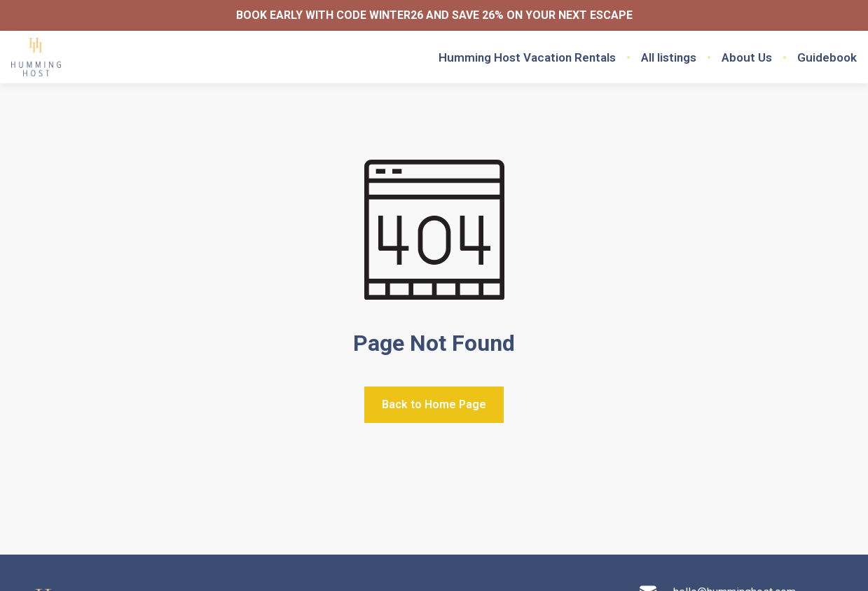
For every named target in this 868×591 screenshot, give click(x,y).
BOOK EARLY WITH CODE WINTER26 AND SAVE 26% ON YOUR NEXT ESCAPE (434, 15)
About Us (747, 57)
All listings (669, 57)
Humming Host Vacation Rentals (527, 57)
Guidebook (827, 57)
